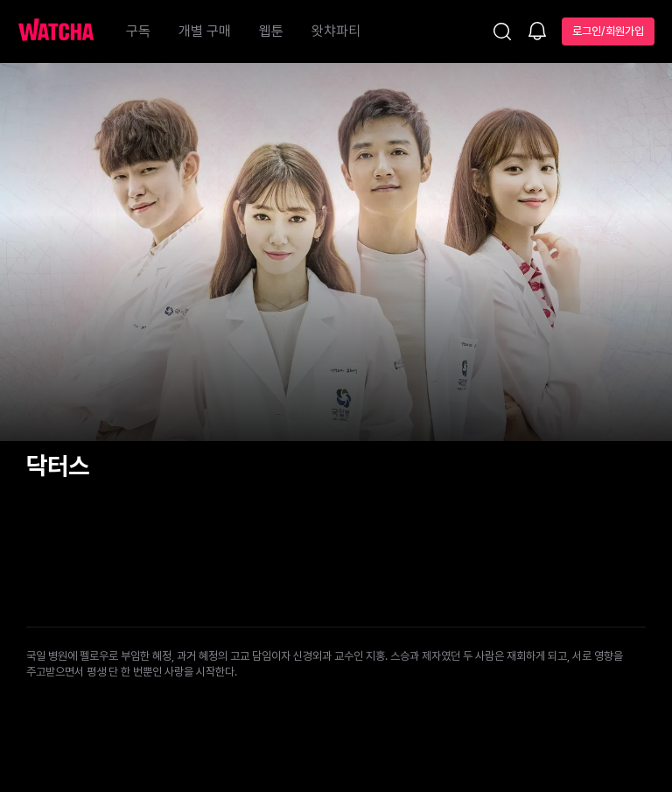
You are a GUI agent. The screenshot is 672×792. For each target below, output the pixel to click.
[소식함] (537, 32)
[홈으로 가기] (65, 32)
